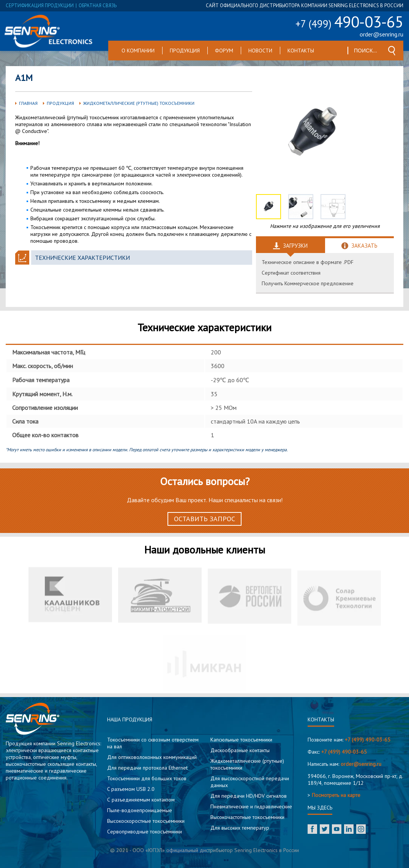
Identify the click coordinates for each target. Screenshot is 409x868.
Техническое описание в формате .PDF (308, 262)
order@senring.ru (381, 34)
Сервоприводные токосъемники (144, 832)
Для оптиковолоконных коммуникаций (152, 757)
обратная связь (98, 6)
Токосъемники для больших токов (147, 778)
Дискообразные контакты (240, 750)
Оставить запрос (204, 519)
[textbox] (366, 51)
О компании (138, 51)
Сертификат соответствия (291, 273)
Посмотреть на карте (336, 795)
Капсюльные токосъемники (241, 740)
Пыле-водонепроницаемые (140, 810)
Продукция (185, 51)
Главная (28, 103)
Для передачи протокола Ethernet (147, 768)
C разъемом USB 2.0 (131, 789)
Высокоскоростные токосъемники (146, 821)
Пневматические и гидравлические (251, 806)
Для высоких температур (240, 828)
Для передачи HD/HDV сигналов (249, 796)
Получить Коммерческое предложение (308, 283)
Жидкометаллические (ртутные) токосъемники (139, 103)
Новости (260, 51)
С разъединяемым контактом (141, 800)
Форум (224, 51)
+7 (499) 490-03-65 (368, 740)
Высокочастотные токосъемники (247, 817)
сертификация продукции (40, 6)
